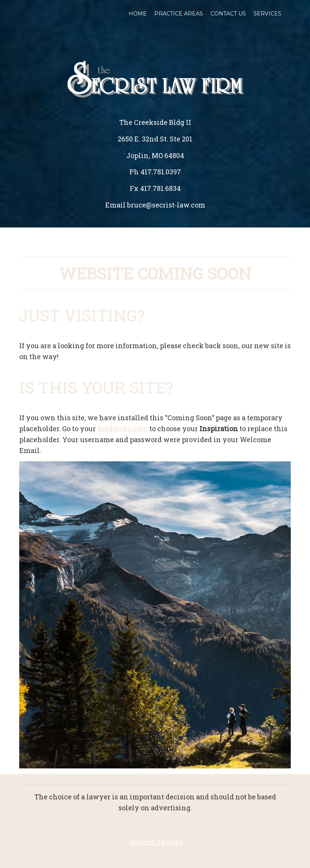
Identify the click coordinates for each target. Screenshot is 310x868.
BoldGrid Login (123, 429)
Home (138, 14)
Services (267, 14)
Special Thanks (157, 842)
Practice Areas (179, 14)
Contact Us (228, 14)
